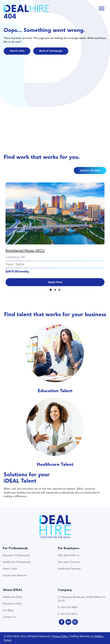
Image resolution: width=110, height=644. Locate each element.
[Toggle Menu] (102, 9)
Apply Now (55, 282)
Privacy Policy (60, 636)
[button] (17, 51)
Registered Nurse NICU (25, 251)
